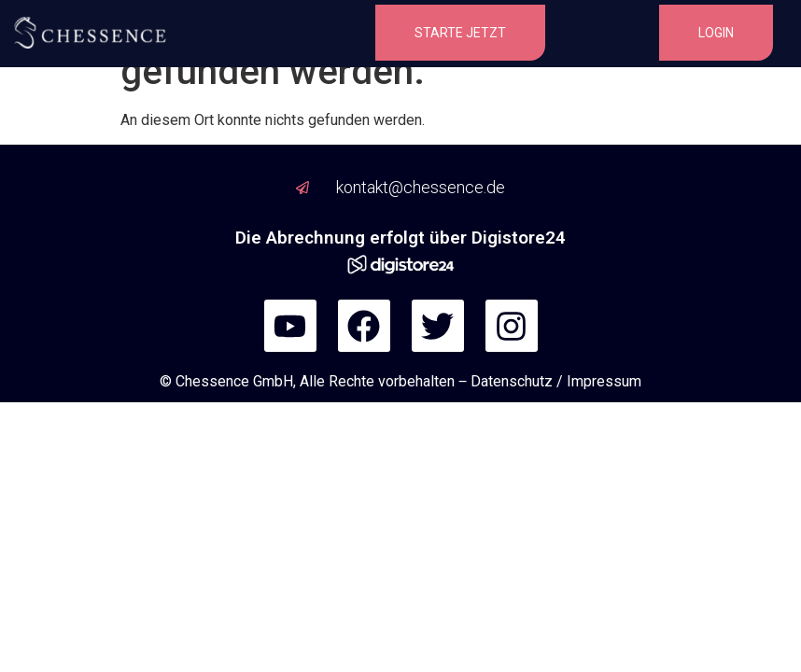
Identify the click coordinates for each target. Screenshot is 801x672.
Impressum (604, 381)
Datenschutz (512, 381)
